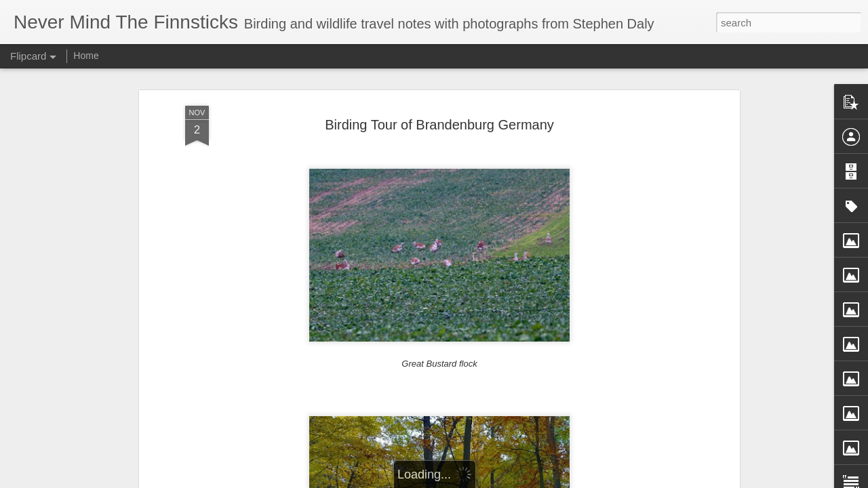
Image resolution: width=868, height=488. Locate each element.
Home (86, 56)
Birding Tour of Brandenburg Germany (439, 125)
